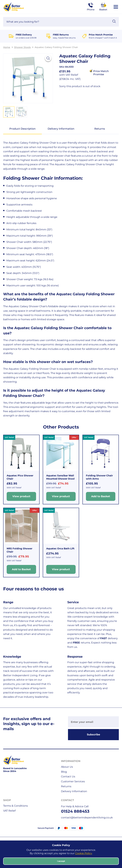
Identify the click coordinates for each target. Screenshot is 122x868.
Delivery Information (61, 129)
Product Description (22, 129)
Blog (64, 772)
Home (7, 47)
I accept (61, 861)
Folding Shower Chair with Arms (99, 477)
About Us (67, 767)
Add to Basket (101, 496)
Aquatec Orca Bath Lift (60, 548)
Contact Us (68, 776)
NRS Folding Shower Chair (19, 550)
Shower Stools (22, 47)
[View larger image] (48, 58)
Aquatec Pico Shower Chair (20, 477)
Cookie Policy (84, 853)
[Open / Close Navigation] (116, 7)
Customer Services (73, 781)
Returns (100, 129)
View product (21, 496)
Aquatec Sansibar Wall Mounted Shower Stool (60, 477)
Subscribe (93, 735)
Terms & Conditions (15, 806)
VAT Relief (9, 811)
